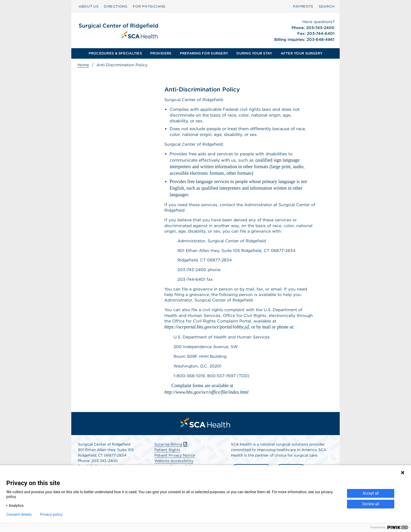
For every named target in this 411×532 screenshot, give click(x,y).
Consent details (19, 514)
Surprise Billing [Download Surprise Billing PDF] (171, 451)
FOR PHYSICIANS (149, 6)
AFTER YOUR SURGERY (302, 53)
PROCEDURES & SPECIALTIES (115, 53)
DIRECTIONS (116, 6)
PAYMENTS (303, 6)
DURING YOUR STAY (254, 53)
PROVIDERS (161, 53)
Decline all (371, 504)
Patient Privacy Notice (175, 462)
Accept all (371, 493)
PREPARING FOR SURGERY (204, 53)
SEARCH (327, 6)
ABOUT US (88, 6)
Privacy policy (51, 514)
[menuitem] (88, 7)
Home (83, 65)
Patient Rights (167, 457)
